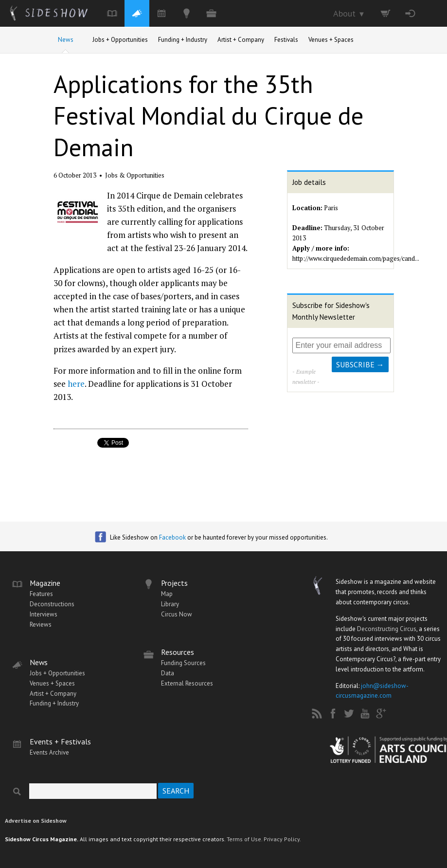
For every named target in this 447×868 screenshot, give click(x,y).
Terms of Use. (244, 839)
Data (168, 673)
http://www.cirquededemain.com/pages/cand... (356, 258)
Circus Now (177, 614)
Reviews (41, 624)
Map (167, 594)
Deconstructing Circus (387, 629)
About (349, 13)
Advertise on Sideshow (36, 821)
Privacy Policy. (282, 839)
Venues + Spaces (331, 40)
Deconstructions (52, 604)
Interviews (44, 614)
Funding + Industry (183, 40)
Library (170, 604)
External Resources (187, 683)
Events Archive (49, 752)
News (66, 40)
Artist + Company (241, 40)
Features (41, 594)
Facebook (172, 537)
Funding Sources (183, 663)
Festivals (286, 40)
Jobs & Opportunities (135, 175)
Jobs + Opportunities (120, 40)
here (76, 384)
